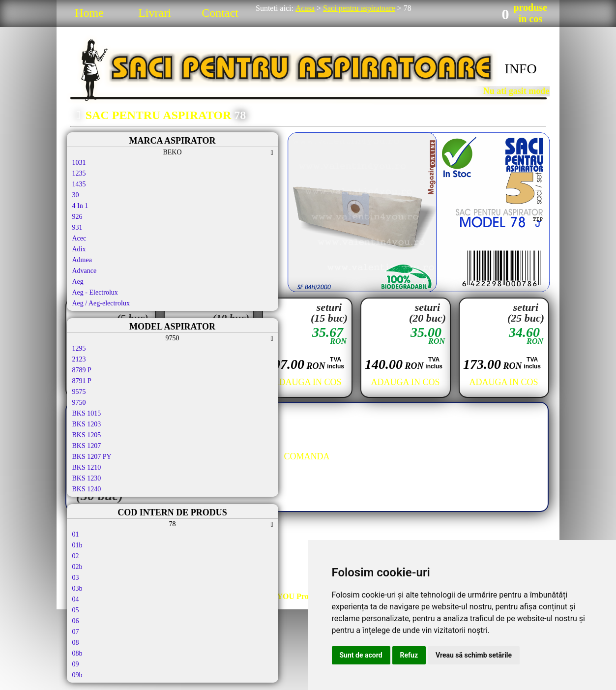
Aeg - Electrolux (95, 292)
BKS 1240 (87, 489)
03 (76, 578)
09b (77, 675)
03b (77, 588)
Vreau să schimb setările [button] (474, 655)
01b (77, 545)
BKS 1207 (87, 446)
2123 (79, 359)
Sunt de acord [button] (361, 655)
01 (76, 534)
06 (76, 621)
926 (77, 217)
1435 (79, 184)
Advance (85, 271)
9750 (79, 403)
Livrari (155, 13)
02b (77, 567)
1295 (79, 348)
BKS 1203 (87, 424)
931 (77, 227)
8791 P (82, 381)
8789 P (82, 370)
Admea (82, 260)
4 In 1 (80, 206)
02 (76, 556)
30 (76, 195)
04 (76, 599)
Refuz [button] (409, 655)
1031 (79, 163)
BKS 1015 (87, 413)
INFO (520, 69)
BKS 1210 (87, 467)
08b (77, 653)
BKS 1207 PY (92, 457)
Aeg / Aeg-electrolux (101, 303)
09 (76, 664)
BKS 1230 (87, 478)
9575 (79, 392)
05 (76, 610)
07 (76, 632)
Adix (79, 249)
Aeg (78, 282)
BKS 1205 (87, 435)
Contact (220, 13)
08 (76, 643)
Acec (79, 238)
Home (89, 13)
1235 (79, 173)
